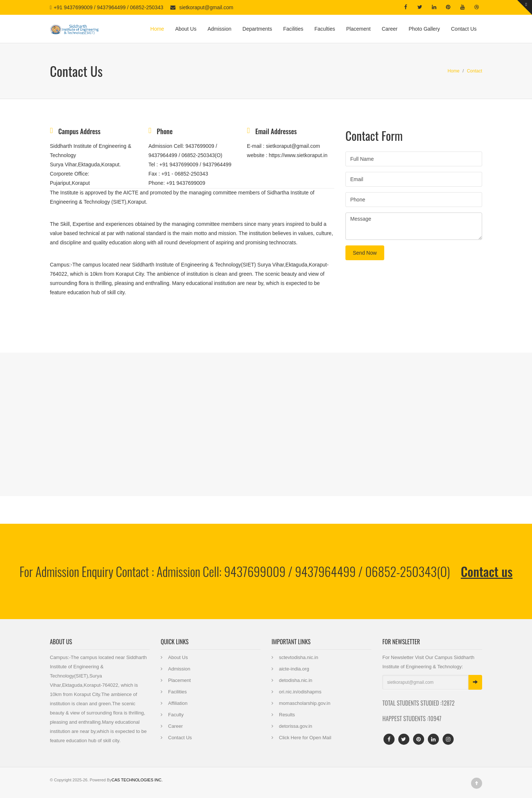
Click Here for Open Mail (305, 738)
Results (287, 715)
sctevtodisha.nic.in (299, 657)
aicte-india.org (294, 669)
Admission (220, 29)
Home (157, 29)
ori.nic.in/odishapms (300, 692)
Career (390, 29)
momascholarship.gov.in (305, 703)
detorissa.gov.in (296, 726)
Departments (257, 29)
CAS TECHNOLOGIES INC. (137, 780)
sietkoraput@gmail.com (206, 7)
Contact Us (464, 29)
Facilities (293, 29)
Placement (358, 29)
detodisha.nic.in (296, 680)
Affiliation (178, 703)
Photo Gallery (424, 29)
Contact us (487, 571)
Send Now (365, 253)
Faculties (325, 29)
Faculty (176, 715)
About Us (186, 29)
